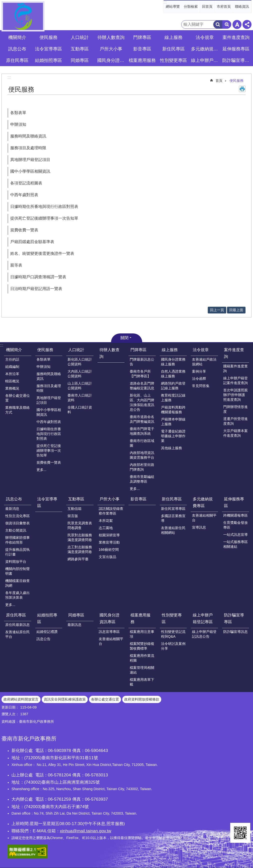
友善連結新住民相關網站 (173, 530)
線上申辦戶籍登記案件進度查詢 (235, 380)
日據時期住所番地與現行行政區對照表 (44, 207)
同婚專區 (76, 615)
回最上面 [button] (236, 310)
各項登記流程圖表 (26, 183)
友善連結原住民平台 (17, 634)
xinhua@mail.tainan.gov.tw (86, 831)
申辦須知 (18, 124)
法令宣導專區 (48, 49)
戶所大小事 (109, 499)
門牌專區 (138, 350)
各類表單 (18, 113)
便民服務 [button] (48, 37)
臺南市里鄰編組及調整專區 (142, 479)
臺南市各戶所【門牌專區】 (140, 374)
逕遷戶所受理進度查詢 (235, 421)
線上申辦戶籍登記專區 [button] (205, 60)
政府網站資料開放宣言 (21, 699)
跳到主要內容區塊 (3, 3)
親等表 (16, 265)
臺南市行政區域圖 (142, 443)
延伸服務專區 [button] (236, 49)
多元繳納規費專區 (203, 502)
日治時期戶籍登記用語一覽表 (36, 289)
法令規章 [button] (205, 37)
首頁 (219, 81)
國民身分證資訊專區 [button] (111, 60)
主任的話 (12, 359)
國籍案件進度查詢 (235, 368)
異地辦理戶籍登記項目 (30, 160)
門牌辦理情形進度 (235, 409)
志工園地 (106, 528)
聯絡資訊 (242, 6)
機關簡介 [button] (17, 37)
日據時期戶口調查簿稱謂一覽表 (38, 277)
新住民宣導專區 (173, 509)
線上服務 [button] (173, 37)
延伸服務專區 (234, 502)
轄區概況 (12, 381)
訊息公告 (43, 639)
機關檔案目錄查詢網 (17, 583)
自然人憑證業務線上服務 (173, 374)
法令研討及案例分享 (173, 646)
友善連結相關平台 (204, 518)
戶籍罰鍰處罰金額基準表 (32, 242)
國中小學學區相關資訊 (30, 171)
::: (165, 2)
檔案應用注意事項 (142, 634)
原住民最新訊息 (17, 625)
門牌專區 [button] (142, 37)
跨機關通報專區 (235, 515)
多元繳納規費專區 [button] (205, 49)
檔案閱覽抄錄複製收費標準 (142, 646)
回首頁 (207, 6)
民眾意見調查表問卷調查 (80, 525)
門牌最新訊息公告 (142, 362)
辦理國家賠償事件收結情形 (17, 540)
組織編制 (12, 367)
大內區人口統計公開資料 (80, 374)
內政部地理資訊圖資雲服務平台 (142, 455)
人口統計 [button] (80, 37)
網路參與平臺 (78, 559)
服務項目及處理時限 (28, 148)
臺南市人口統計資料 (80, 398)
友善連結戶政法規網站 (204, 362)
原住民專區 (16, 615)
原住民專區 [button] (17, 60)
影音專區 (142, 49)
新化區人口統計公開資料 (80, 362)
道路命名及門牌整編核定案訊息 (142, 386)
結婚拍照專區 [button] (48, 60)
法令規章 (201, 350)
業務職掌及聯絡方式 (17, 410)
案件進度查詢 (234, 353)
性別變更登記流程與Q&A (173, 634)
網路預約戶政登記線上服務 (173, 386)
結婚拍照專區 (47, 618)
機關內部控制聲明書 (17, 571)
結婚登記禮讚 (47, 632)
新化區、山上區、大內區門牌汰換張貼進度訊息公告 (142, 402)
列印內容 (242, 89)
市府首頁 (224, 6)
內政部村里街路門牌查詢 (142, 467)
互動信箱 (74, 509)
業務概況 (12, 388)
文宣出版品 (107, 557)
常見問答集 (201, 386)
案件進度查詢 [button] (236, 37)
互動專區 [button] (80, 49)
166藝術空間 (109, 550)
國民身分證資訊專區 (109, 618)
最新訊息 (74, 625)
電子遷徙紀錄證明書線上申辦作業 (173, 436)
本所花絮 (106, 521)
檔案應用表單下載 (142, 682)
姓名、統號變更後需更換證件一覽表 (42, 253)
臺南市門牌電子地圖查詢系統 (142, 431)
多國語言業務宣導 (173, 518)
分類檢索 (191, 6)
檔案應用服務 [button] (142, 60)
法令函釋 (199, 379)
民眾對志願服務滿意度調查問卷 (80, 537)
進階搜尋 (227, 24)
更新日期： (10, 707)
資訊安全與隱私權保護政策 (65, 699)
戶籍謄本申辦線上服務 (173, 422)
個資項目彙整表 (17, 523)
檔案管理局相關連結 (142, 670)
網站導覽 (173, 6)
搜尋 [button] (218, 24)
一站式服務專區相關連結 (235, 544)
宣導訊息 (199, 527)
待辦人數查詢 (111, 37)
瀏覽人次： (10, 714)
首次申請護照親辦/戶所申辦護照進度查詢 (235, 395)
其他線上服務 (171, 448)
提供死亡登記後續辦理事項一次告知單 (44, 218)
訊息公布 (14, 499)
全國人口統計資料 (80, 410)
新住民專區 (172, 499)
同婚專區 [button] (80, 60)
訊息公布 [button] (17, 49)
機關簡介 (14, 350)
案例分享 (199, 371)
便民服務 (236, 81)
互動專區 (76, 499)
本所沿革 (12, 374)
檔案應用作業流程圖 (142, 658)
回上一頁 (217, 310)
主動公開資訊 (16, 530)
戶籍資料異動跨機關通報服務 (173, 410)
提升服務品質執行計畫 (17, 552)
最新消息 (12, 509)
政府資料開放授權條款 (142, 699)
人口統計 (76, 350)
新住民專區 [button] (173, 49)
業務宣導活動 (109, 542)
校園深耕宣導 (109, 535)
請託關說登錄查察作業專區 (111, 511)
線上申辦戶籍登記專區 (203, 618)
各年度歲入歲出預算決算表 (17, 595)
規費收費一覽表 (24, 230)
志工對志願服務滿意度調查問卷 (80, 549)
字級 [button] (237, 24)
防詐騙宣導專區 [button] (236, 60)
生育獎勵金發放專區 (235, 525)
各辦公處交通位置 (17, 398)
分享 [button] (247, 24)
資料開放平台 (16, 562)
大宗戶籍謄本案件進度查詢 (235, 433)
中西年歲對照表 (24, 195)
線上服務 (170, 350)
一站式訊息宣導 (235, 535)
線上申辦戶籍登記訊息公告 (204, 634)
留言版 (73, 516)
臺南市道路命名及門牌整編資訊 (142, 419)
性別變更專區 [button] (173, 60)
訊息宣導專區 (109, 632)
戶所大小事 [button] (111, 49)
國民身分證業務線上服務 (173, 362)
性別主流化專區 (17, 516)
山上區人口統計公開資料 (80, 386)
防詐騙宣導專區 (234, 618)
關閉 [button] (124, 338)
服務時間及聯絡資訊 (28, 136)
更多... (41, 470)
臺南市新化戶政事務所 (23, 16)
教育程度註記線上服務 (173, 398)
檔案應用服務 (140, 618)
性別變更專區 (172, 618)
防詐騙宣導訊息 (235, 632)
